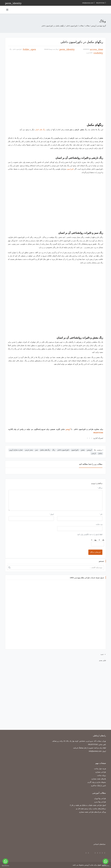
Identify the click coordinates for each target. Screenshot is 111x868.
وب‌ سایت (99, 524)
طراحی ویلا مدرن (100, 802)
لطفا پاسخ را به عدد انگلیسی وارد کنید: (90, 534)
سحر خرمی (29, 450)
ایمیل (52, 514)
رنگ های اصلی (40, 130)
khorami (47, 49)
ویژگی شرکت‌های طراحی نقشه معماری (92, 812)
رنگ (11, 49)
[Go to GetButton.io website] (5, 866)
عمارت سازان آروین (16, 450)
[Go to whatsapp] (5, 861)
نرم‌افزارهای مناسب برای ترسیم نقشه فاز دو (91, 809)
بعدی (101, 660)
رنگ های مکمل (45, 450)
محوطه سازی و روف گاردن (97, 782)
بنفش (83, 450)
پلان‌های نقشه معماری (99, 779)
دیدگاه (100, 488)
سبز (36, 450)
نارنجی (94, 453)
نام (101, 514)
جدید (102, 654)
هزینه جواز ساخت (100, 769)
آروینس (68, 429)
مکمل (100, 453)
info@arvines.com (89, 3)
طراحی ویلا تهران (100, 798)
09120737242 (101, 3)
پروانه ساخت (101, 775)
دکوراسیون (70, 169)
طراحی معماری (101, 772)
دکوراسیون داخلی (17, 49)
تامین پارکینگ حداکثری (98, 786)
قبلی (104, 660)
